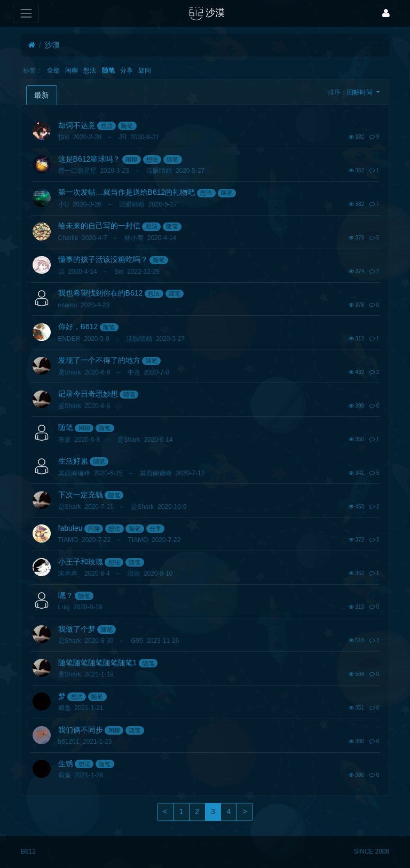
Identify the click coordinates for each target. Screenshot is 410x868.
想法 (90, 70)
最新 (42, 95)
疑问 (145, 70)
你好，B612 (78, 327)
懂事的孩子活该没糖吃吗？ (103, 259)
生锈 (66, 763)
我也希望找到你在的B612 (101, 293)
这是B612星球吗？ (89, 159)
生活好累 (73, 461)
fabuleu (70, 528)
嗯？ (66, 595)
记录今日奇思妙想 (88, 394)
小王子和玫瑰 (81, 562)
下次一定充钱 (81, 495)
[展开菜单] (26, 13)
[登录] (386, 13)
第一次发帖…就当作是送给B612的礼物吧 (127, 192)
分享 (127, 70)
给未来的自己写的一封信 (99, 226)
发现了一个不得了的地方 (99, 360)
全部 (53, 70)
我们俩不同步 (81, 730)
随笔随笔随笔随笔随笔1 (98, 663)
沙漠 (52, 45)
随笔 (108, 70)
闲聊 (72, 70)
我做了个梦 (77, 629)
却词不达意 (77, 125)
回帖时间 (361, 92)
